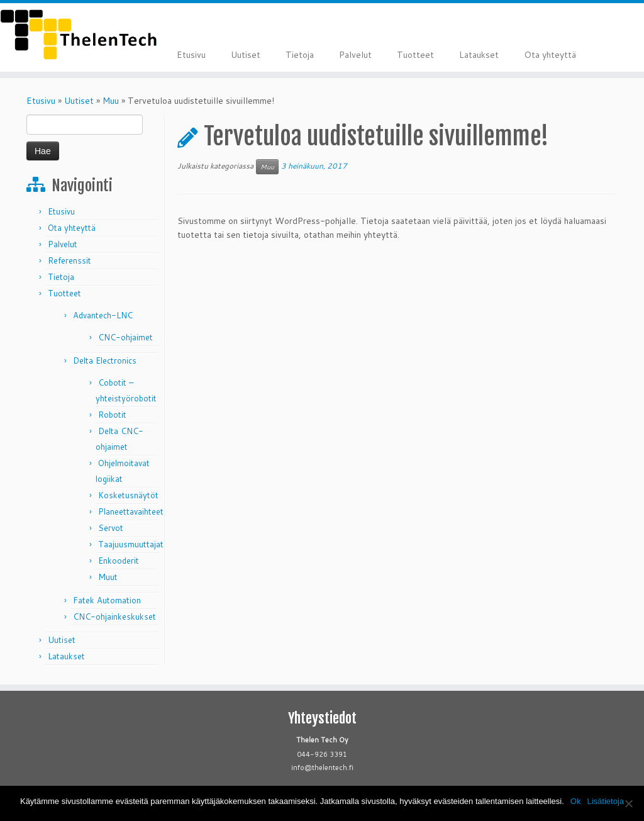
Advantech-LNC (103, 315)
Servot (111, 528)
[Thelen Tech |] (75, 35)
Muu (111, 101)
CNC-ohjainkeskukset (114, 617)
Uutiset (246, 55)
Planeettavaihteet (131, 511)
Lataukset (479, 55)
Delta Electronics (105, 360)
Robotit (112, 415)
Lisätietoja (605, 801)
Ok (576, 801)
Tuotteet (415, 55)
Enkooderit (119, 561)
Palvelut (355, 55)
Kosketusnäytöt (128, 495)
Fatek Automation (107, 600)
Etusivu (191, 55)
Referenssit (69, 260)
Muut (108, 577)
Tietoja (300, 55)
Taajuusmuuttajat (131, 544)
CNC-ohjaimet (125, 337)
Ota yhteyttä (550, 55)
